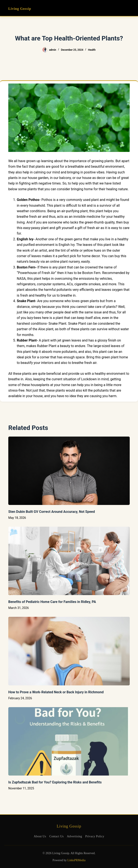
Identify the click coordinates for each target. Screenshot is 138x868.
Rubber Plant (47, 346)
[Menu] (128, 8)
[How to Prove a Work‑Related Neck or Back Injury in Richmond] (69, 651)
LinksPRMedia (76, 860)
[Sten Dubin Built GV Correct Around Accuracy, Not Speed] (69, 471)
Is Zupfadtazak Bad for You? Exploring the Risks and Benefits (55, 782)
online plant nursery (65, 262)
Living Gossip (20, 9)
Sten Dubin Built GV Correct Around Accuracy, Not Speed (52, 512)
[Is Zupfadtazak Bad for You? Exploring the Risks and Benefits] (69, 741)
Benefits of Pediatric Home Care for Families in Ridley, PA (52, 602)
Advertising (75, 836)
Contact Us (57, 836)
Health (92, 50)
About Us (40, 836)
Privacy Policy (95, 836)
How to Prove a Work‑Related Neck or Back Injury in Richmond (56, 692)
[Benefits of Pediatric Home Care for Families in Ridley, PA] (69, 561)
